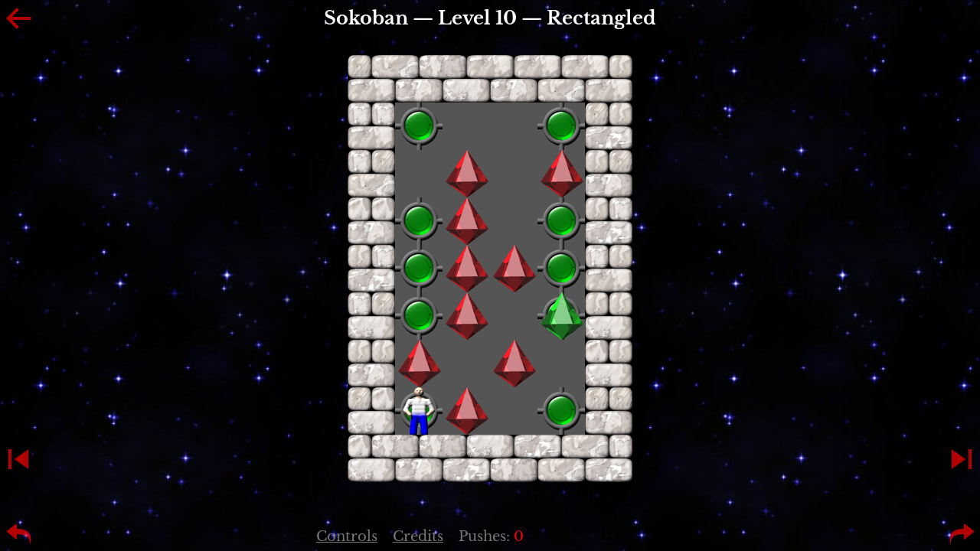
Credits (418, 536)
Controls (347, 536)
